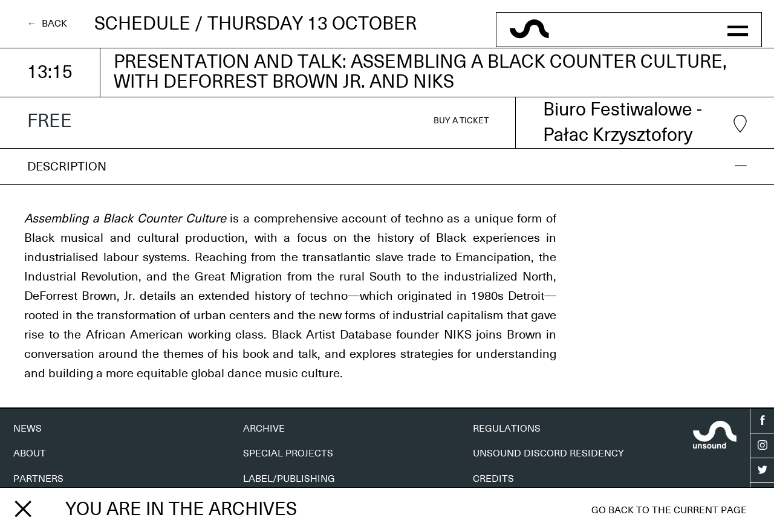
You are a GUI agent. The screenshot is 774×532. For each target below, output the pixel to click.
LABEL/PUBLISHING (289, 479)
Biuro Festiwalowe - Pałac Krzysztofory (645, 123)
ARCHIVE (264, 429)
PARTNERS (38, 479)
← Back (47, 24)
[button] (737, 30)
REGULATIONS (507, 429)
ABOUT (30, 453)
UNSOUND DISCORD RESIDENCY (548, 453)
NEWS (28, 429)
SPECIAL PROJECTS (288, 453)
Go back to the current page (669, 510)
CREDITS (493, 479)
